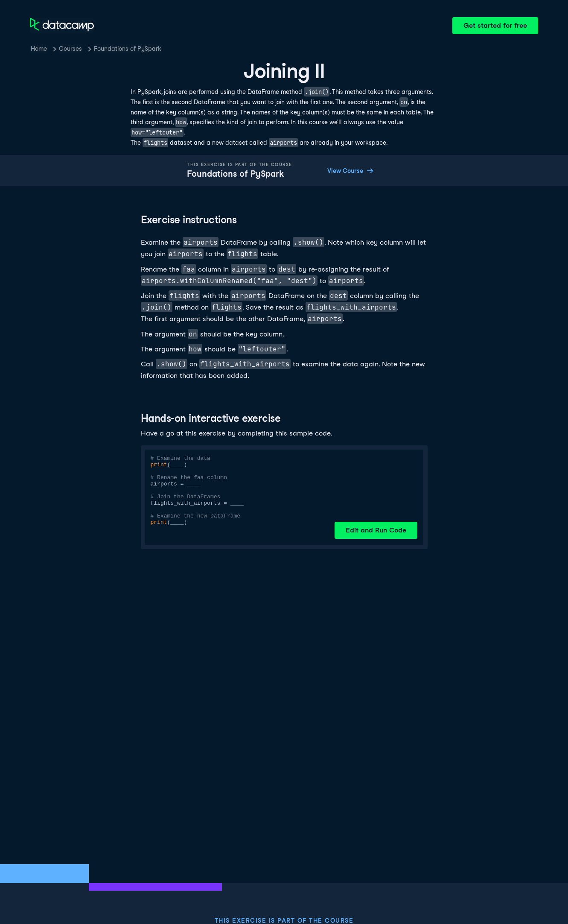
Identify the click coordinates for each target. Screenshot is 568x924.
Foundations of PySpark (128, 49)
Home (39, 49)
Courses (70, 49)
